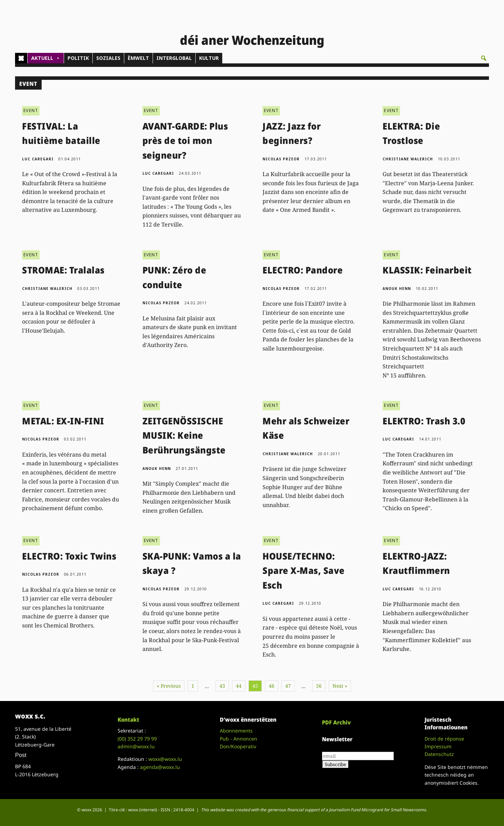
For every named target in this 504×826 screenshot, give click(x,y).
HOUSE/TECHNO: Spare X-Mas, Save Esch (304, 571)
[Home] (21, 58)
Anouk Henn (397, 289)
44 (239, 686)
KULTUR (209, 58)
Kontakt (128, 720)
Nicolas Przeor (281, 159)
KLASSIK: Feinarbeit (427, 270)
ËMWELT (138, 58)
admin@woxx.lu (136, 746)
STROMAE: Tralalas (63, 270)
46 (272, 686)
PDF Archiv (336, 722)
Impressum (438, 746)
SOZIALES (108, 58)
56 (319, 686)
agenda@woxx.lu (160, 767)
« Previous (169, 686)
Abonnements (236, 731)
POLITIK (78, 58)
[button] (484, 58)
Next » (340, 686)
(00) (137, 739)
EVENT (31, 110)
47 (288, 686)
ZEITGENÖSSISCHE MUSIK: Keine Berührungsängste (184, 435)
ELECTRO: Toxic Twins (69, 556)
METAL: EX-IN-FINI (63, 421)
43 (222, 686)
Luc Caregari (38, 159)
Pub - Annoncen (239, 739)
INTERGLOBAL (174, 58)
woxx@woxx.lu (165, 759)
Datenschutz (439, 754)
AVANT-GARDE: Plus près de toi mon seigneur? (185, 141)
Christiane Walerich (408, 159)
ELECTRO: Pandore (303, 270)
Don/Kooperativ (238, 746)
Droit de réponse (444, 739)
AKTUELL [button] (46, 58)
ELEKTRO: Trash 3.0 (424, 421)
